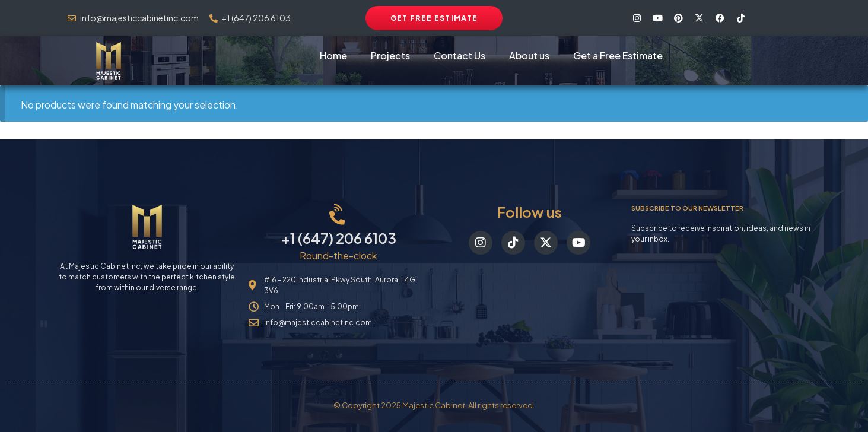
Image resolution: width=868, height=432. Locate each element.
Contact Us (460, 55)
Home (333, 55)
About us (529, 55)
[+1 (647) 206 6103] (338, 215)
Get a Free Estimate (618, 55)
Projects (390, 55)
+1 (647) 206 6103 (338, 238)
